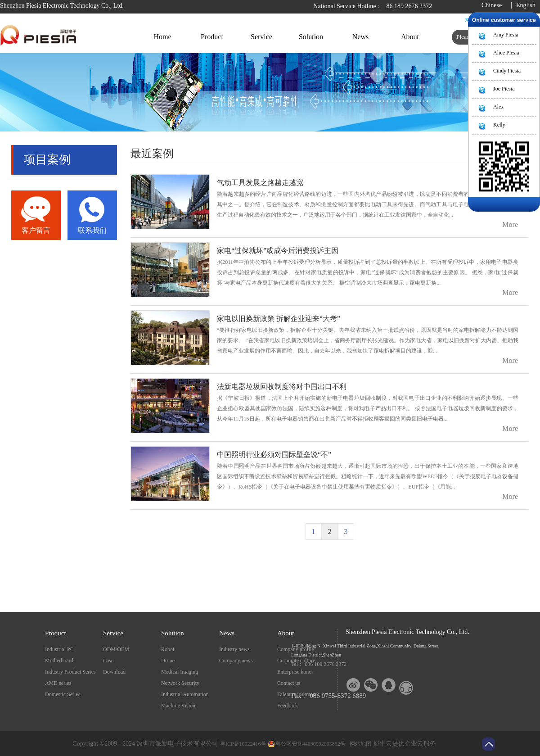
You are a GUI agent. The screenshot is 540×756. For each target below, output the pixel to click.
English (526, 5)
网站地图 (359, 744)
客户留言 (36, 230)
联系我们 (92, 230)
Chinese (492, 5)
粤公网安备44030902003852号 (310, 744)
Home (162, 37)
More (510, 224)
